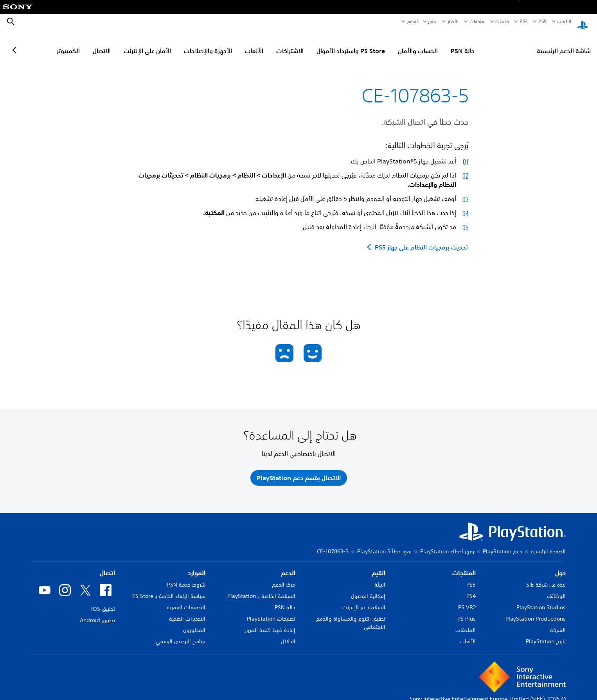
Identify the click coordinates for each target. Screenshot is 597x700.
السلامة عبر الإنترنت (364, 600)
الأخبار (453, 22)
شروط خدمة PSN (186, 577)
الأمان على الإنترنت (181, 43)
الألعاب (564, 22)
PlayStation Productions (536, 611)
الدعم (412, 22)
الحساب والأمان (452, 43)
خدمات (502, 22)
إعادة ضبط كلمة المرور (270, 623)
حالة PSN (497, 43)
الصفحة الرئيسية (548, 544)
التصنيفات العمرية (186, 600)
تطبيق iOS (103, 601)
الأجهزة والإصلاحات (242, 43)
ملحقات (477, 22)
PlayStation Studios (541, 600)
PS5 (471, 577)
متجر (432, 22)
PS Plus (467, 611)
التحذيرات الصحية (187, 611)
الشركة (558, 623)
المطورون (194, 623)
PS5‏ (542, 22)
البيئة (380, 577)
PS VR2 (467, 600)
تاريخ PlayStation (546, 634)
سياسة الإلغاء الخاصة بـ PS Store (169, 589)
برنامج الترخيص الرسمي (181, 634)
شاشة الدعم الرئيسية (564, 43)
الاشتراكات (324, 43)
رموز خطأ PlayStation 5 (384, 544)
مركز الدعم (284, 577)
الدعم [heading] (288, 565)
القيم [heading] (379, 565)
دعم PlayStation (503, 544)
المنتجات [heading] (464, 565)
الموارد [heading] (197, 565)
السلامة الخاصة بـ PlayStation (261, 589)
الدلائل (288, 634)
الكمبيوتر (102, 43)
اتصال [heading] (107, 565)
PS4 (524, 22)
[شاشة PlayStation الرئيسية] (583, 22)
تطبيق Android (97, 613)
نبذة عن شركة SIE (546, 577)
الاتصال (136, 43)
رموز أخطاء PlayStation (447, 544)
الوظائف (556, 589)
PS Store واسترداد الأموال (385, 43)
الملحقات (466, 623)
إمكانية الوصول (368, 589)
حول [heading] (560, 565)
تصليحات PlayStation (271, 611)
